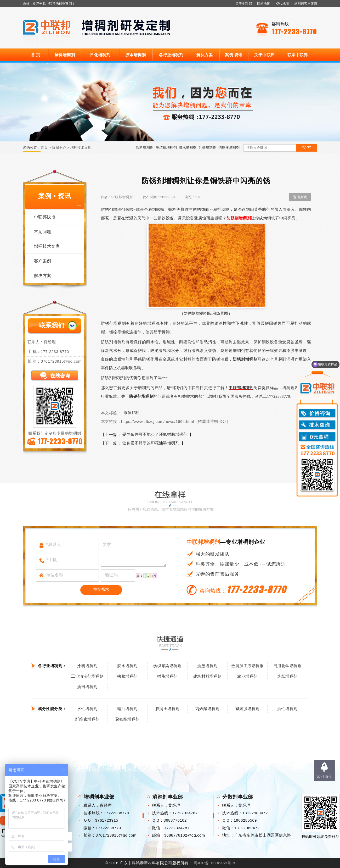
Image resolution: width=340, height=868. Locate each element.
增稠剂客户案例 (306, 4)
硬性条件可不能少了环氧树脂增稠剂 (155, 434)
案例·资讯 (234, 55)
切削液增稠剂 (229, 148)
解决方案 (205, 55)
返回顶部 (324, 776)
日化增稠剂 (100, 55)
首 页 (36, 55)
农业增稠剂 (247, 676)
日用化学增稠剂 (288, 666)
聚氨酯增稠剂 (127, 719)
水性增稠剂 (87, 709)
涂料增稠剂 (65, 55)
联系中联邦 (298, 55)
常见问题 (43, 232)
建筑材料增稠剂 (208, 676)
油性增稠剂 (287, 709)
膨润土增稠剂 (168, 709)
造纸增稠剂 (287, 676)
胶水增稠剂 (136, 55)
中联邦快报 (45, 217)
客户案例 (43, 261)
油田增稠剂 (87, 687)
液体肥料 (132, 413)
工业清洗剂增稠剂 (87, 676)
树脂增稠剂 (167, 676)
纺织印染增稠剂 (168, 666)
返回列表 (300, 197)
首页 (44, 148)
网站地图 (264, 4)
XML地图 (282, 4)
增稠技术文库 (81, 148)
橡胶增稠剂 (127, 676)
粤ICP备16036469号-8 (214, 863)
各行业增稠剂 (171, 55)
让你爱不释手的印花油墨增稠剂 (151, 443)
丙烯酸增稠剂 (208, 709)
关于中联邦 (244, 4)
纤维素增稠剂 (87, 719)
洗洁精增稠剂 (166, 148)
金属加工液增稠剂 (247, 666)
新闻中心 (59, 148)
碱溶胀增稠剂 (248, 709)
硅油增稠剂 (127, 709)
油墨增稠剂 (208, 148)
